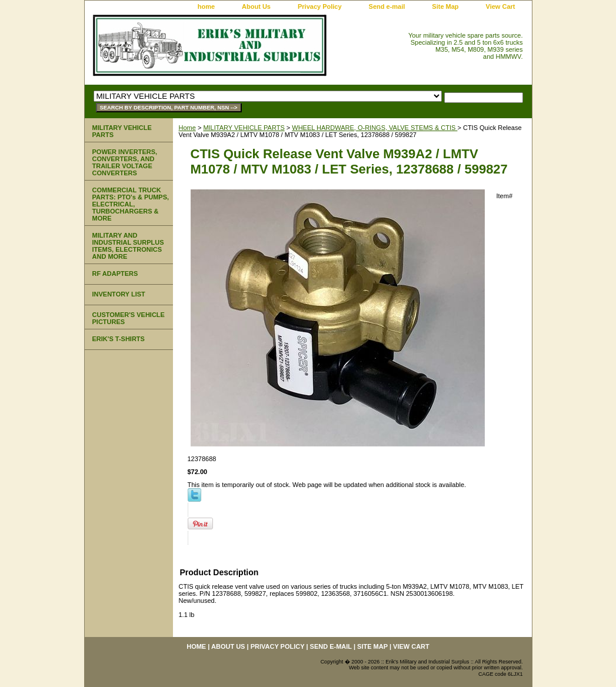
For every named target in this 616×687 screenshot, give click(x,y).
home (206, 6)
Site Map (445, 6)
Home (187, 128)
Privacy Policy (320, 6)
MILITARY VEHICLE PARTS (244, 128)
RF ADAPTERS (115, 274)
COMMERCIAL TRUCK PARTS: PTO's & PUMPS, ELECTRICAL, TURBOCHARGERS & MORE (131, 204)
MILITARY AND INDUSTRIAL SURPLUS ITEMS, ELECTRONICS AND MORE (128, 246)
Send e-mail (387, 6)
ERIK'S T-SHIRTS (119, 339)
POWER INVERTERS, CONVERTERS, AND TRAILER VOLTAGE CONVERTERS (125, 162)
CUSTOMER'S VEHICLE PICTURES (129, 318)
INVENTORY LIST (119, 294)
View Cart (501, 6)
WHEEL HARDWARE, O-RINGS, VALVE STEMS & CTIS (374, 128)
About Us (256, 6)
